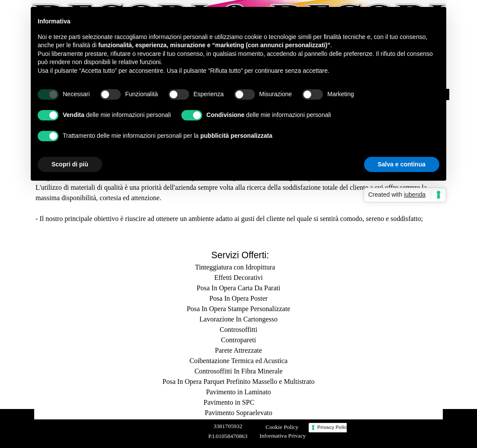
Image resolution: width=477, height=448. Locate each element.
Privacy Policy (334, 427)
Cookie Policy (282, 427)
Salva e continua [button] (402, 164)
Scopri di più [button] (70, 164)
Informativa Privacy (283, 436)
